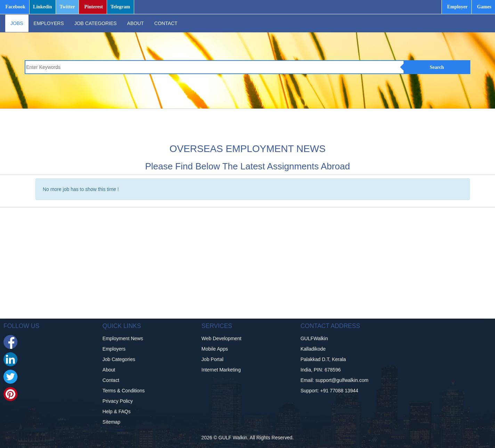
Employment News (123, 338)
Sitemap (111, 422)
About (109, 370)
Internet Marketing (221, 370)
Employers (114, 349)
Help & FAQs (117, 411)
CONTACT (166, 23)
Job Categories (119, 359)
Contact (111, 380)
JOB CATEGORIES (96, 23)
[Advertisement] (255, 125)
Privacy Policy (118, 401)
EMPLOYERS (49, 23)
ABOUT (136, 23)
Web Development (222, 338)
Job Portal (213, 359)
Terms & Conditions (124, 391)
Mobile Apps (215, 349)
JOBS (17, 23)
